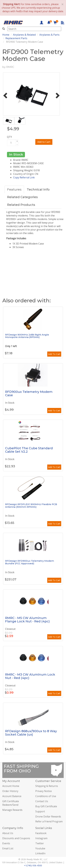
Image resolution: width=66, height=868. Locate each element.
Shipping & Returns (47, 786)
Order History (10, 791)
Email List (8, 848)
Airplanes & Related (24, 35)
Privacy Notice (44, 791)
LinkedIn (40, 853)
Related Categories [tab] (22, 197)
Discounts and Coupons (16, 838)
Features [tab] (14, 189)
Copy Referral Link (24, 177)
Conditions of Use (46, 796)
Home (6, 35)
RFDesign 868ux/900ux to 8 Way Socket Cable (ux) (31, 733)
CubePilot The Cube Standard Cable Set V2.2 (29, 450)
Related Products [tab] (21, 205)
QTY (9, 137)
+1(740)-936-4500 (33, 865)
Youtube (40, 848)
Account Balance (12, 796)
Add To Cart (54, 354)
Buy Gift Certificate (46, 806)
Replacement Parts (16, 38)
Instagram (41, 838)
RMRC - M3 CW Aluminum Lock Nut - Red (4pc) (30, 676)
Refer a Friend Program (49, 821)
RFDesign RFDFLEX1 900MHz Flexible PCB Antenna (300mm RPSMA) (31, 506)
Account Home (11, 786)
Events (6, 843)
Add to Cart (44, 142)
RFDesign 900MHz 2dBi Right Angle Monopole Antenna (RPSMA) (27, 336)
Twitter (40, 843)
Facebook (41, 833)
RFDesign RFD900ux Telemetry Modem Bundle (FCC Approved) (30, 562)
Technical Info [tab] (38, 189)
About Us (8, 833)
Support (40, 811)
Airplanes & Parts (49, 35)
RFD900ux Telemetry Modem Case (29, 393)
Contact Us (42, 801)
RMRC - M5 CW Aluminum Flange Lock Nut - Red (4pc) (27, 620)
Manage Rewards (12, 810)
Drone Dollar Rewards (48, 817)
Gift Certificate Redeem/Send (11, 803)
